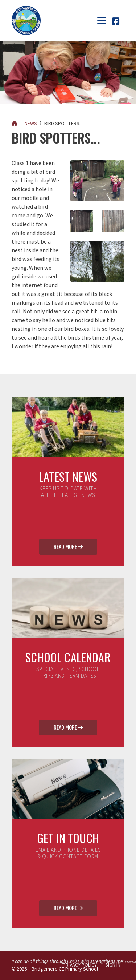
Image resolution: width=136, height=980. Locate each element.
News (31, 124)
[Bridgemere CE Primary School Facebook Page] (116, 23)
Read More (68, 547)
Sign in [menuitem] (113, 965)
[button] (102, 20)
